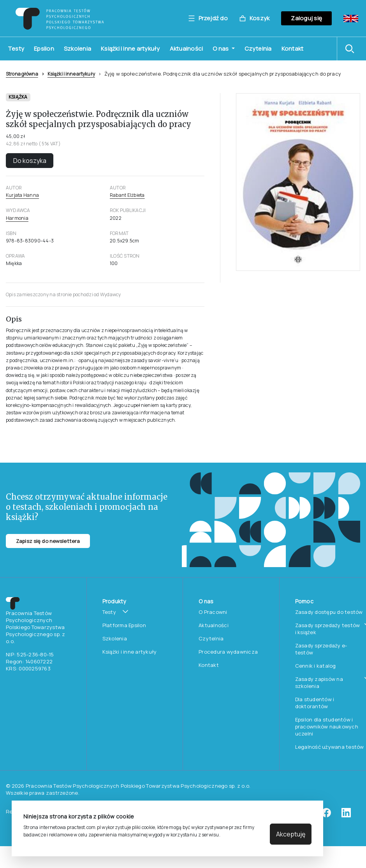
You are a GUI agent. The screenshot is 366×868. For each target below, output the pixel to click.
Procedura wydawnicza (228, 652)
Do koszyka (30, 161)
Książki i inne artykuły (130, 49)
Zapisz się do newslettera (48, 541)
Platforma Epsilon (124, 625)
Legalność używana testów (330, 747)
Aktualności (187, 49)
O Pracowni (213, 612)
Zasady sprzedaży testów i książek (328, 629)
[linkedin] (346, 815)
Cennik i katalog (316, 666)
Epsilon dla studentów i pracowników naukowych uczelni (327, 727)
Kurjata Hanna (22, 195)
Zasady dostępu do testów (329, 612)
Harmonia (17, 218)
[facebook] (326, 815)
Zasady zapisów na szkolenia (319, 682)
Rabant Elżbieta (127, 195)
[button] (352, 49)
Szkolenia (77, 49)
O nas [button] (221, 49)
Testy (16, 49)
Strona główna (22, 74)
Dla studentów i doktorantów (315, 703)
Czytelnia (258, 49)
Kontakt (293, 49)
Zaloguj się (306, 18)
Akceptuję (291, 834)
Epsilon (44, 49)
